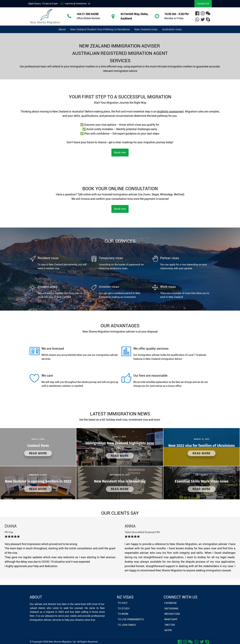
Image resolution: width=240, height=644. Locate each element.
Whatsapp (171, 619)
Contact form (38, 446)
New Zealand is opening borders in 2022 (38, 481)
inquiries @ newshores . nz (78, 4)
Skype (168, 630)
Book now (120, 152)
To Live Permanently (131, 619)
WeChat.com (172, 614)
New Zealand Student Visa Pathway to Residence (100, 29)
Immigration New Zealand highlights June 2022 (120, 446)
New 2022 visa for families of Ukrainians (202, 446)
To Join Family (127, 625)
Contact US (203, 4)
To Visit (123, 603)
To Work (123, 614)
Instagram (171, 609)
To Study (124, 609)
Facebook (171, 603)
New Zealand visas (146, 29)
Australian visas (172, 29)
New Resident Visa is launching (120, 481)
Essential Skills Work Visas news (202, 481)
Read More (38, 453)
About (62, 29)
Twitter (170, 625)
